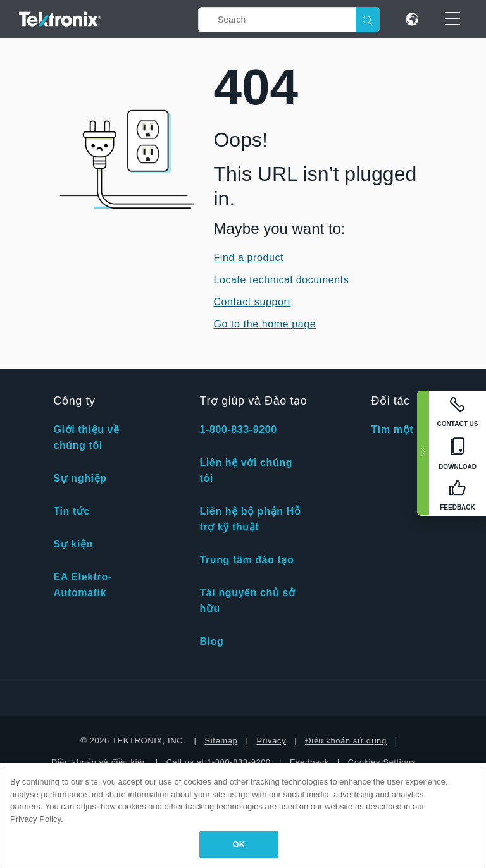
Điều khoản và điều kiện (99, 762)
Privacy (271, 741)
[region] (243, 816)
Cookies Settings (382, 762)
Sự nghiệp (80, 478)
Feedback (309, 762)
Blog (211, 641)
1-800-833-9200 (238, 430)
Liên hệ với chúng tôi (246, 470)
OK (239, 844)
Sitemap (221, 741)
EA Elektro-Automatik (82, 585)
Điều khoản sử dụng (346, 741)
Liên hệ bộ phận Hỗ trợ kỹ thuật (250, 519)
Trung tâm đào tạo (246, 560)
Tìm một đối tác (411, 430)
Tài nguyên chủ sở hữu (247, 601)
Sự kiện (73, 544)
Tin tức (72, 511)
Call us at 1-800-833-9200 (219, 762)
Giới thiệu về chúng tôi (86, 437)
